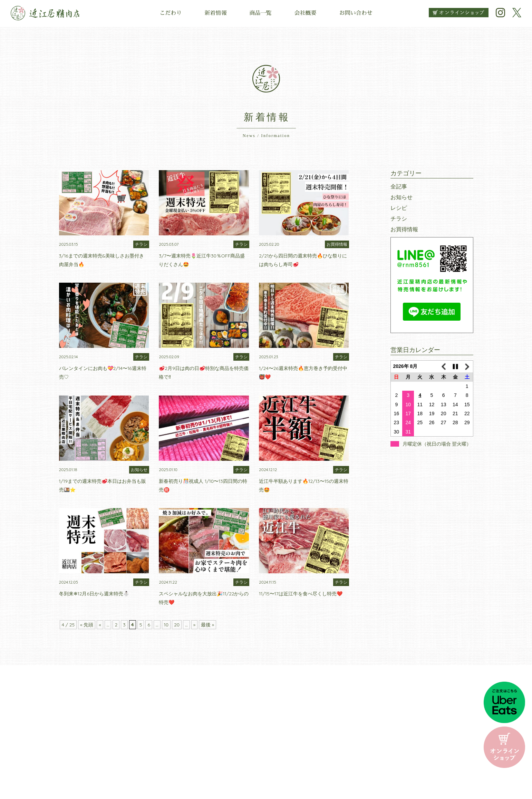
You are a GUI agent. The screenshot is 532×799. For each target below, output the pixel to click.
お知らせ (402, 197)
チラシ (399, 218)
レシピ (399, 208)
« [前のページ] (100, 625)
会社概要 (306, 13)
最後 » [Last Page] (207, 625)
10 (166, 625)
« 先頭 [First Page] (87, 625)
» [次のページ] (194, 625)
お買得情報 (404, 229)
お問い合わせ (356, 13)
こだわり (171, 13)
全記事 (399, 186)
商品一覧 (260, 13)
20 (177, 625)
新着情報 (215, 13)
